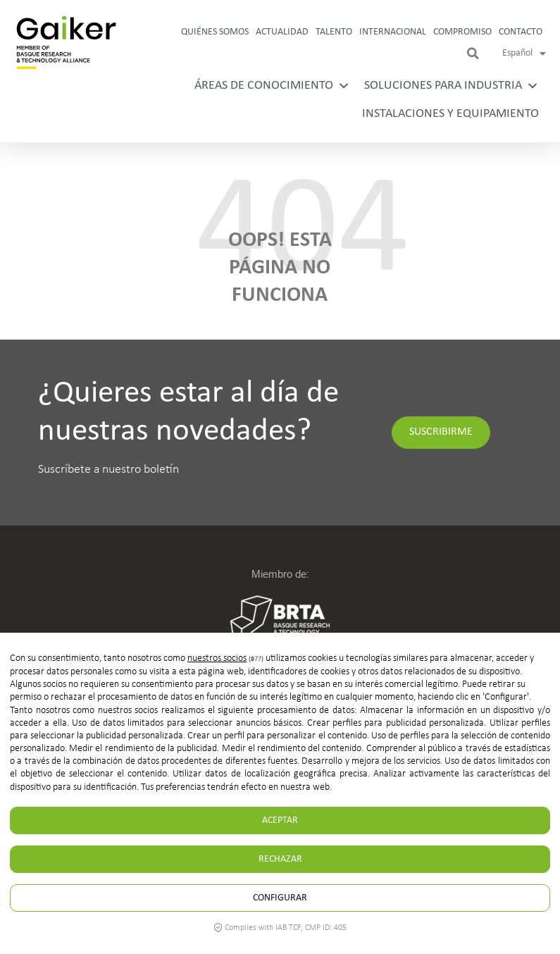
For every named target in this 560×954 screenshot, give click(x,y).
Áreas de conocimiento (272, 86)
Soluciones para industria (452, 86)
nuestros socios (217, 658)
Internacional (393, 32)
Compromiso (462, 32)
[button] (473, 54)
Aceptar (280, 820)
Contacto (521, 32)
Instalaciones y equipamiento (450, 114)
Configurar (280, 898)
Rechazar (280, 859)
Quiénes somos (215, 32)
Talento (334, 32)
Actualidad (282, 32)
